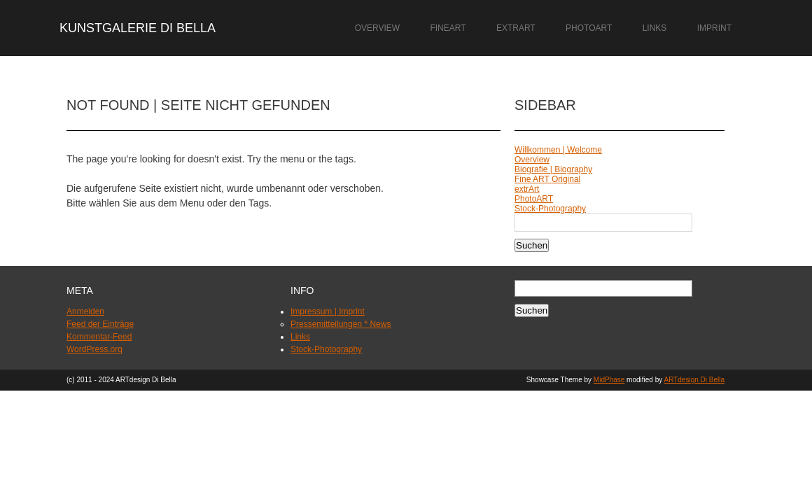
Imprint (714, 28)
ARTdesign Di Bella (694, 380)
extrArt (516, 28)
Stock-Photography (550, 209)
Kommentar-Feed (99, 337)
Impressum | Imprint (328, 311)
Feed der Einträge (100, 324)
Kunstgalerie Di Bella (138, 28)
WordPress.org (94, 349)
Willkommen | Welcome (558, 150)
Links (655, 28)
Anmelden (85, 311)
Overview (377, 28)
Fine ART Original (547, 179)
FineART (448, 28)
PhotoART (589, 28)
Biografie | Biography (553, 169)
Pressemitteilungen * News (341, 324)
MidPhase (609, 380)
